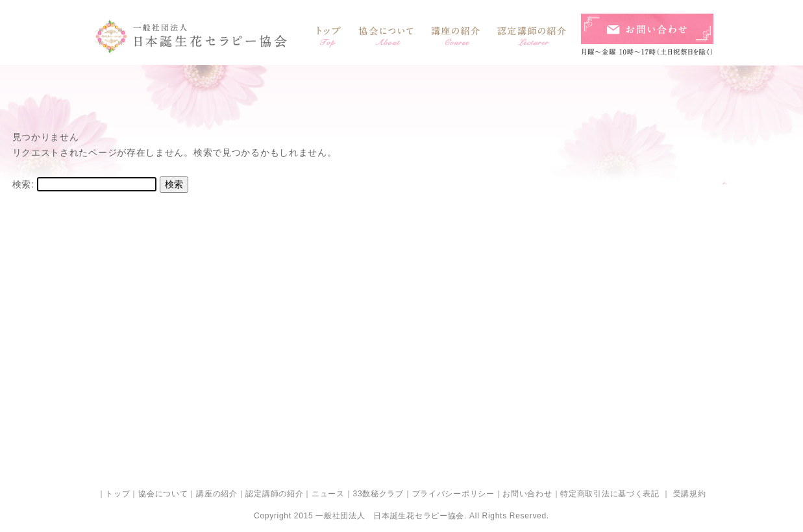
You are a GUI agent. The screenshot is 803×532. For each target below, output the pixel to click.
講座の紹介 (217, 494)
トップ (117, 494)
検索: (23, 184)
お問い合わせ (527, 494)
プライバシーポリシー (453, 494)
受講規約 (688, 494)
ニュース (328, 494)
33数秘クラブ (378, 494)
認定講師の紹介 (274, 494)
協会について (163, 494)
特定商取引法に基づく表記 (610, 494)
